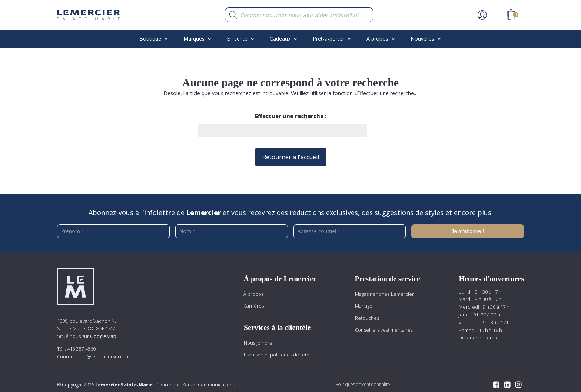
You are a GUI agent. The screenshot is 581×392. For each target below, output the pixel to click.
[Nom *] (232, 231)
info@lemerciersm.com (104, 356)
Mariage (364, 306)
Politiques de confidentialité (363, 384)
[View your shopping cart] (511, 16)
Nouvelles (426, 39)
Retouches (367, 318)
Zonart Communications (208, 385)
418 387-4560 (81, 349)
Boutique (154, 39)
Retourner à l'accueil (291, 157)
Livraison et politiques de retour (279, 355)
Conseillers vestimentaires (384, 330)
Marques (198, 39)
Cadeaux (284, 39)
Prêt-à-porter (332, 39)
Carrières (254, 306)
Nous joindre (258, 343)
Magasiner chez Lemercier (384, 294)
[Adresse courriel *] (350, 231)
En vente (241, 39)
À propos (381, 39)
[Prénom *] (113, 231)
